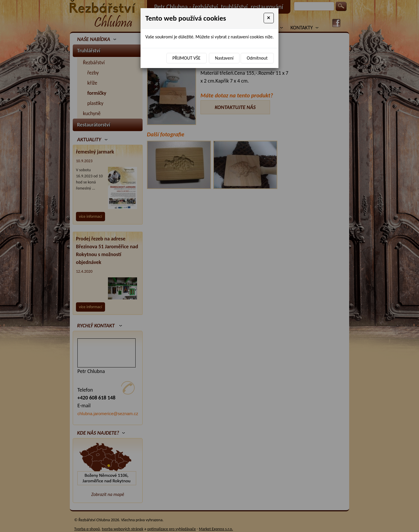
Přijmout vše (187, 58)
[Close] (269, 18)
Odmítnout (257, 58)
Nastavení (224, 58)
